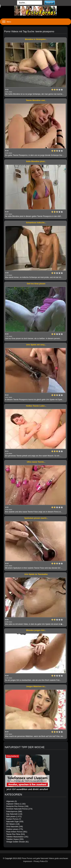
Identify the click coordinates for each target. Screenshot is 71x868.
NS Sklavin (11, 824)
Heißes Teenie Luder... (36, 406)
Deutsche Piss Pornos (15, 806)
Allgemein (10, 801)
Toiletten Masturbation (15, 837)
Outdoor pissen (12, 829)
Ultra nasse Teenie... (36, 462)
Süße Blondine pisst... (36, 161)
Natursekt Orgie (12, 822)
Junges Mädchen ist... (36, 686)
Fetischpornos (12, 812)
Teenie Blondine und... (36, 100)
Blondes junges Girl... (36, 630)
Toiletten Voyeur (13, 839)
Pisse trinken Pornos (14, 832)
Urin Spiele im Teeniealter (36, 574)
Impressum (28, 861)
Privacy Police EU (41, 861)
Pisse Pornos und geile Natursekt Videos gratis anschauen (45, 858)
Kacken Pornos (12, 819)
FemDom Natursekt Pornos (17, 809)
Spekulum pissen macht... (36, 518)
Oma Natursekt (12, 827)
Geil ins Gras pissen (36, 284)
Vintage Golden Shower (16, 842)
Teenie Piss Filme (13, 834)
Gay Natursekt (12, 814)
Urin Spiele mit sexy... (36, 345)
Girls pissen (11, 817)
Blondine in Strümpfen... (36, 39)
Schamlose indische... (36, 223)
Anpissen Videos (13, 804)
